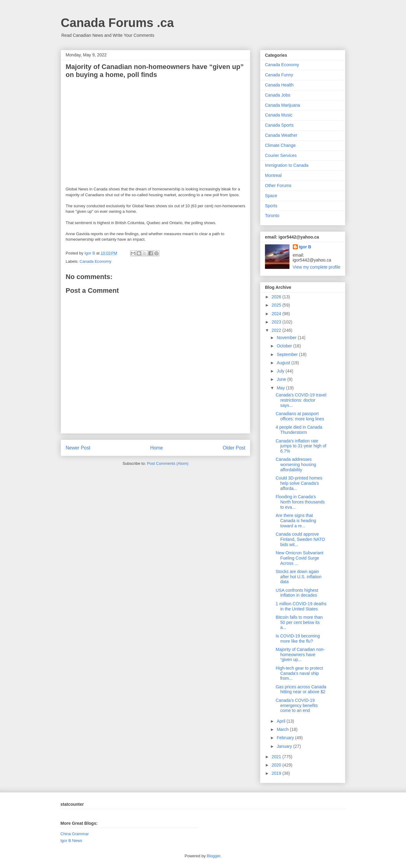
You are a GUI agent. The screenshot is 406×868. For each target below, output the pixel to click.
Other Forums (278, 185)
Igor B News (71, 841)
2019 (277, 773)
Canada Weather (281, 135)
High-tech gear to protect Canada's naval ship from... (299, 673)
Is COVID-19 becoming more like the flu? (298, 639)
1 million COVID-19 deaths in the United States (301, 606)
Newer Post (78, 448)
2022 (277, 330)
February (286, 738)
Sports (271, 206)
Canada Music (279, 115)
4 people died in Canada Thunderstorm (299, 430)
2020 (277, 765)
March (283, 729)
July (281, 371)
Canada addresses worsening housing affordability (296, 465)
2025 (277, 305)
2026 (277, 297)
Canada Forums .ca (117, 23)
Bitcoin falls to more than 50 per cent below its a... (299, 622)
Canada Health (279, 85)
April (282, 721)
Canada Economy (96, 261)
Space (271, 196)
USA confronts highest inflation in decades (297, 593)
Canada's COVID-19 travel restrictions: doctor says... (301, 400)
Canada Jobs (278, 95)
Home (157, 448)
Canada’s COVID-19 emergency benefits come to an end (297, 705)
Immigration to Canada (287, 165)
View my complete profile (317, 267)
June (282, 379)
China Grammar (75, 834)
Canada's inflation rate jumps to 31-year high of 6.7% (301, 446)
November (287, 338)
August (284, 363)
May (281, 388)
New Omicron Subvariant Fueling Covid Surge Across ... (300, 558)
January (285, 746)
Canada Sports (279, 125)
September (288, 354)
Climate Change (280, 145)
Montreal (273, 175)
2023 (277, 322)
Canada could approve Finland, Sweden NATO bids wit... (300, 539)
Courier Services (281, 155)
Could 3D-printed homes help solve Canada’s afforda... (299, 483)
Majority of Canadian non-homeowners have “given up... (300, 655)
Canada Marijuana (282, 105)
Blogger (213, 856)
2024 (277, 314)
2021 (277, 757)
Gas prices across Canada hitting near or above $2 (301, 689)
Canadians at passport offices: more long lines (300, 416)
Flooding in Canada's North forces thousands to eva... (300, 502)
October (285, 346)
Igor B (305, 247)
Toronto (272, 216)
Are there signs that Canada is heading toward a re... (296, 521)
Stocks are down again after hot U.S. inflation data (299, 577)
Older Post (234, 448)
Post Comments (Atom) (168, 463)
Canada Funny (279, 75)
